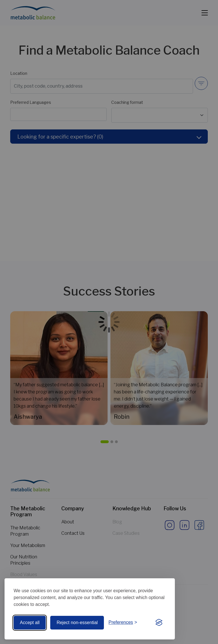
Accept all (30, 623)
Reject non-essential (77, 623)
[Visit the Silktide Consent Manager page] (159, 623)
